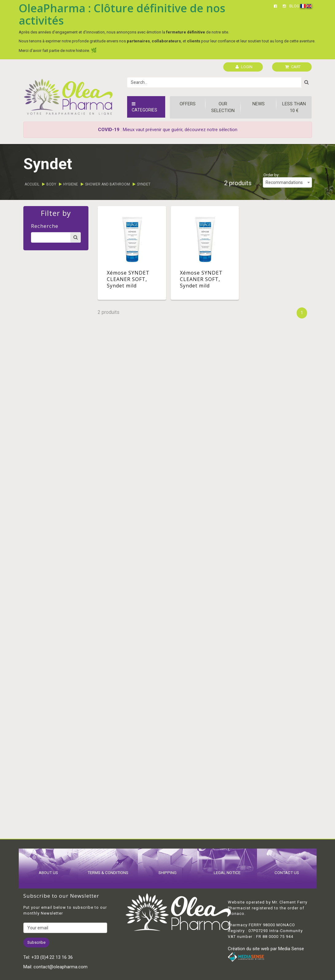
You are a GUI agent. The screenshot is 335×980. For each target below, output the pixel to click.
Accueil (32, 184)
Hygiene (71, 184)
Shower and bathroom (107, 184)
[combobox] (287, 182)
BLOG (294, 6)
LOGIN (244, 67)
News (259, 104)
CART (293, 67)
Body (51, 184)
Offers (188, 104)
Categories (144, 107)
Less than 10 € (294, 107)
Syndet (144, 184)
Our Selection (223, 107)
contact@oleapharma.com (60, 967)
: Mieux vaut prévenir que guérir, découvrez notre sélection (168, 130)
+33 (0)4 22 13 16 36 (52, 957)
